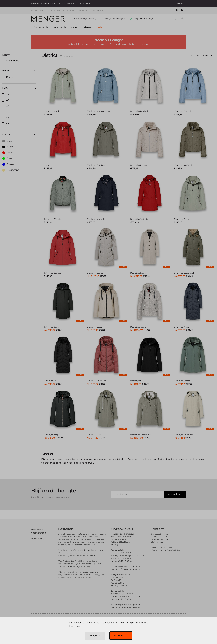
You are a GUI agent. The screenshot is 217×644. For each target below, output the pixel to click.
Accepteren (121, 636)
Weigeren (95, 636)
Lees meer (75, 626)
